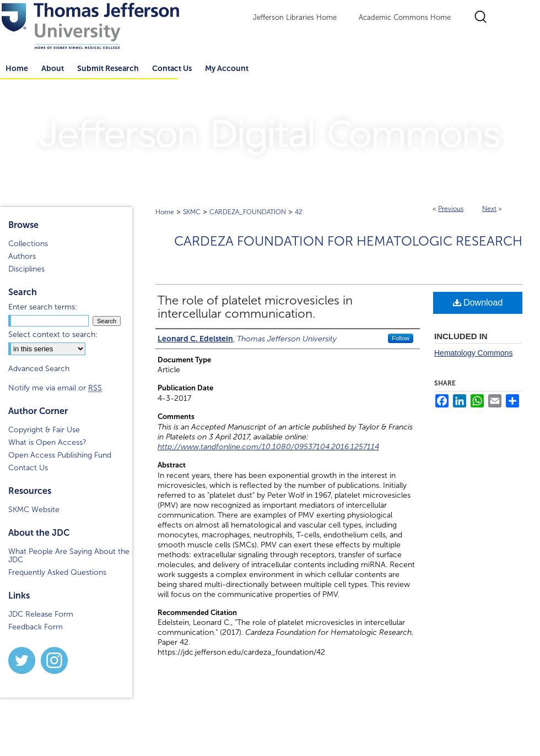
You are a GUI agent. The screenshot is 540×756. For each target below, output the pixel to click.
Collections (28, 244)
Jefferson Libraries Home (295, 18)
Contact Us (172, 68)
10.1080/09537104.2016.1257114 (320, 447)
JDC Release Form (41, 614)
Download (478, 303)
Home (165, 212)
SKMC (192, 212)
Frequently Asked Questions (57, 572)
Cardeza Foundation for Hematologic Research (348, 241)
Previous (451, 209)
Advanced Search (39, 369)
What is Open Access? (47, 442)
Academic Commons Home (405, 18)
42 (299, 212)
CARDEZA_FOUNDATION (248, 212)
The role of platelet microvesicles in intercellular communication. (255, 307)
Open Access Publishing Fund (60, 455)
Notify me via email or (55, 388)
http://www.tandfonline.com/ (210, 447)
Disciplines (26, 269)
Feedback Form (36, 627)
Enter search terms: (43, 307)
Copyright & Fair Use (44, 430)
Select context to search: (53, 335)
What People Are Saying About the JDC (69, 556)
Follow (401, 338)
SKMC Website (34, 510)
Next (489, 209)
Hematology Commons (473, 353)
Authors (22, 256)
